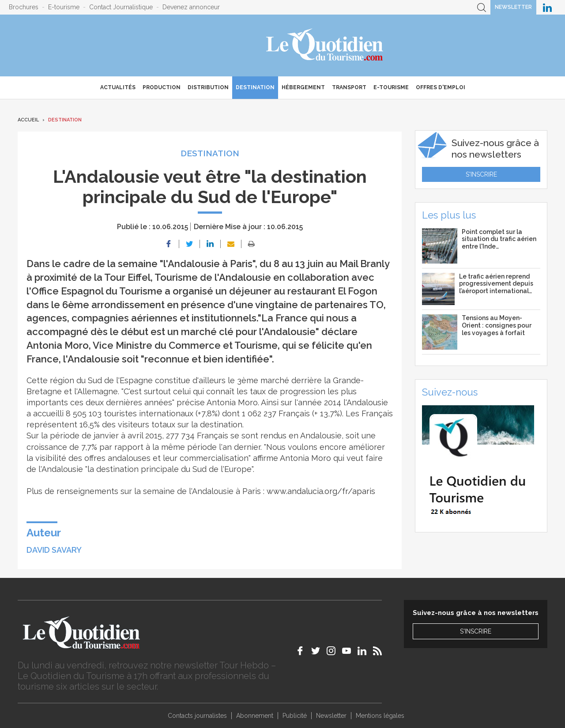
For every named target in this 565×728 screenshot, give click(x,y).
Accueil (28, 120)
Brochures (24, 7)
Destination (255, 87)
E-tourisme (64, 7)
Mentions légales (380, 716)
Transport (349, 87)
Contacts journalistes (197, 716)
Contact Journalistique (121, 7)
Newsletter (513, 7)
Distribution (208, 87)
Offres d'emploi (441, 87)
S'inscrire (481, 174)
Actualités (118, 87)
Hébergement (303, 87)
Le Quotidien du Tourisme (325, 45)
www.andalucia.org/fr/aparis (321, 491)
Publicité (295, 716)
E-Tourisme (391, 87)
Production (162, 87)
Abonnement (255, 716)
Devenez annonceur (191, 7)
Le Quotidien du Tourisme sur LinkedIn (547, 7)
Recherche (482, 7)
